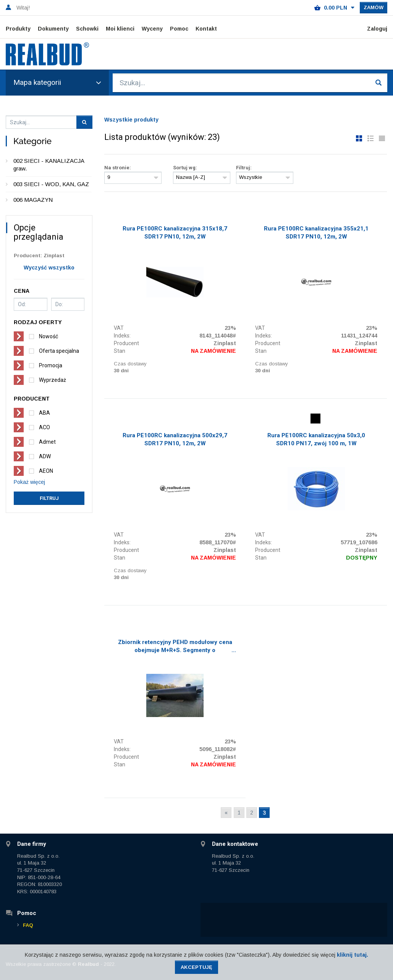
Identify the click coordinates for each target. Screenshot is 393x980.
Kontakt (206, 29)
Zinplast (225, 343)
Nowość (49, 336)
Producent (126, 343)
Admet (47, 442)
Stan (120, 351)
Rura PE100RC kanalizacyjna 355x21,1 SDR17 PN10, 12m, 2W (316, 233)
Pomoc (179, 29)
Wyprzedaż (53, 380)
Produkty (18, 29)
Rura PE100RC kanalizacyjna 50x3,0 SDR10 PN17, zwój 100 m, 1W (316, 439)
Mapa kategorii (57, 82)
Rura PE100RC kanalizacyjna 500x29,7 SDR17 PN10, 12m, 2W (175, 439)
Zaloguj (377, 29)
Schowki (87, 29)
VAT (119, 328)
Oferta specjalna (59, 351)
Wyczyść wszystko (49, 268)
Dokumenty (53, 29)
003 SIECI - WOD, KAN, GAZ (51, 184)
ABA (44, 413)
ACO (44, 427)
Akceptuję (196, 967)
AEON (46, 471)
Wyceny (152, 29)
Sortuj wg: (185, 168)
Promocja (51, 365)
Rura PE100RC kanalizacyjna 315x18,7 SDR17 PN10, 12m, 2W (175, 233)
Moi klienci (120, 29)
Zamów (374, 7)
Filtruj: (244, 168)
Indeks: (122, 336)
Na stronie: (118, 168)
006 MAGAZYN (33, 200)
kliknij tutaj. (353, 955)
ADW (45, 456)
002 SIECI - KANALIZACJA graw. (49, 165)
